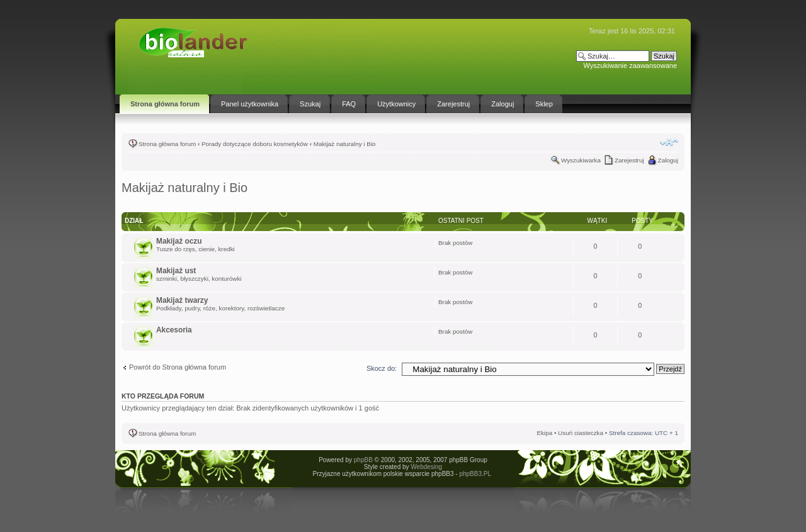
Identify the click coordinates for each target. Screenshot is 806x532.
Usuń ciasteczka (581, 433)
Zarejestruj (629, 160)
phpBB (363, 460)
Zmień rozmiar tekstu (669, 142)
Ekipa (544, 433)
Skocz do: (382, 368)
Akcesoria (174, 330)
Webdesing (426, 467)
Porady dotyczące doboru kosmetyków (255, 144)
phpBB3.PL (475, 474)
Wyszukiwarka (581, 160)
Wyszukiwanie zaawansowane (630, 65)
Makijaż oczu (179, 241)
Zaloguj (668, 160)
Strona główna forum (167, 144)
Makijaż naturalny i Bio (345, 144)
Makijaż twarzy (182, 300)
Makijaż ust (176, 271)
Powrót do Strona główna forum (178, 367)
